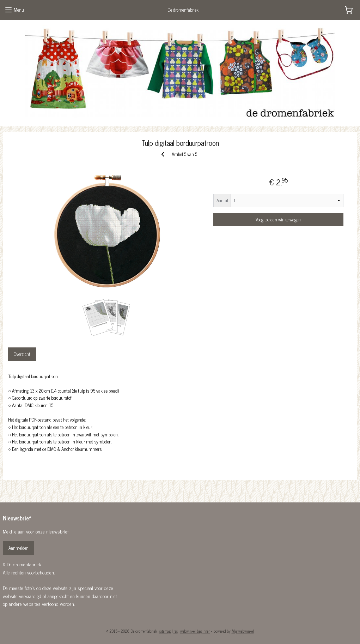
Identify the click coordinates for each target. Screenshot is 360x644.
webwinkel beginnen (195, 631)
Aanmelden (19, 548)
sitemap (165, 631)
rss (176, 631)
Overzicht (22, 354)
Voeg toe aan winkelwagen (278, 219)
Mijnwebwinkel (243, 631)
